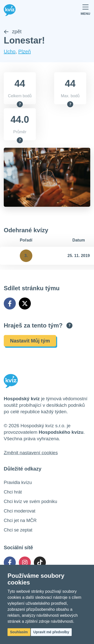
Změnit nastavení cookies (31, 453)
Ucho (10, 51)
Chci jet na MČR (20, 520)
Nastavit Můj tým (30, 341)
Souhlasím (19, 632)
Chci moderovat (20, 511)
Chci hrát (13, 492)
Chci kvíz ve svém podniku (30, 501)
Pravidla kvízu (18, 482)
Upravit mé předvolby (51, 632)
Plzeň (25, 51)
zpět (13, 31)
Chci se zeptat (18, 530)
